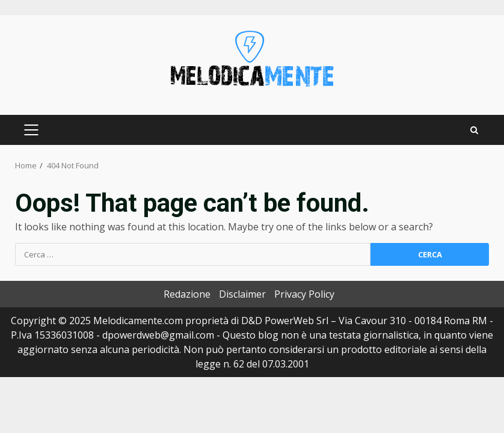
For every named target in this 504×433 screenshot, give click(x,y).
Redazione (187, 294)
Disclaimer (242, 294)
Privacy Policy (304, 294)
